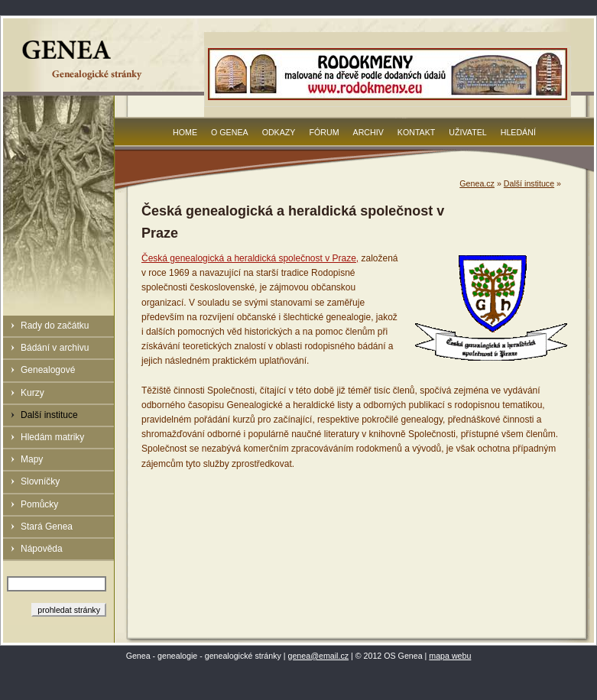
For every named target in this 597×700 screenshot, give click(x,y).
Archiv (368, 132)
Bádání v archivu (55, 348)
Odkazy (279, 132)
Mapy (32, 459)
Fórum (324, 132)
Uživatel (467, 132)
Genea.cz (477, 183)
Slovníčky (40, 481)
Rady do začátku (55, 326)
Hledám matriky (52, 437)
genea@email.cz (319, 656)
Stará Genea (47, 527)
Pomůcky (39, 504)
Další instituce (49, 415)
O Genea (230, 132)
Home (185, 132)
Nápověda (42, 549)
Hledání (518, 132)
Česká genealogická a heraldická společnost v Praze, (250, 258)
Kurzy (32, 393)
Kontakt (417, 132)
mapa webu (450, 656)
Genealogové (48, 370)
